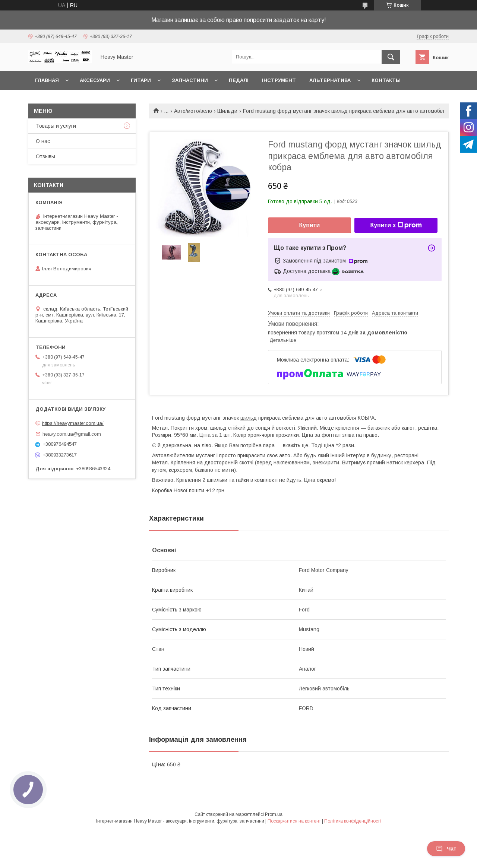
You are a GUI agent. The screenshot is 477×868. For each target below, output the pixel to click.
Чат (446, 849)
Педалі (239, 80)
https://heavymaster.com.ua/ (73, 423)
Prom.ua (274, 814)
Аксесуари (95, 80)
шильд (249, 418)
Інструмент (279, 80)
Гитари (141, 80)
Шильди (227, 111)
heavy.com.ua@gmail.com (72, 434)
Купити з (396, 225)
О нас (43, 141)
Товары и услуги (56, 126)
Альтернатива (330, 80)
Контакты (386, 80)
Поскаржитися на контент (294, 821)
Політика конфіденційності (353, 821)
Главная (47, 80)
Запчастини (190, 80)
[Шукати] (391, 57)
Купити (310, 225)
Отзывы (45, 156)
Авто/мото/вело (193, 111)
